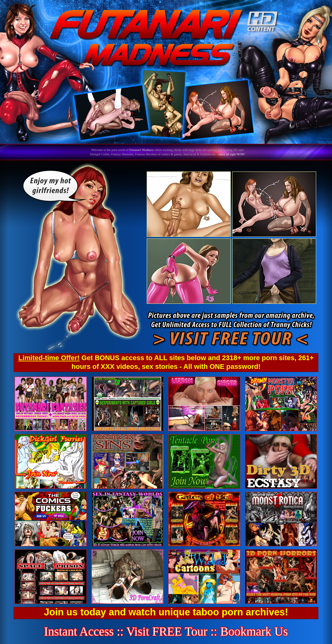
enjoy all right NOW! (232, 154)
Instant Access (79, 631)
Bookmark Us (254, 631)
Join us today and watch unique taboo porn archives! (166, 612)
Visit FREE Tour (167, 631)
